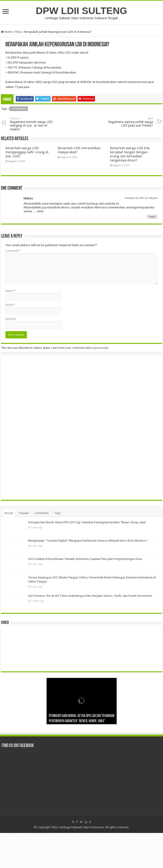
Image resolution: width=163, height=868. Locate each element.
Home (6, 32)
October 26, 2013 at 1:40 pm (141, 198)
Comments (42, 548)
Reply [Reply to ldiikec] (152, 217)
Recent (9, 548)
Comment (13, 251)
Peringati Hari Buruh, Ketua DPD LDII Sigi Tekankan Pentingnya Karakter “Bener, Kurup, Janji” (87, 557)
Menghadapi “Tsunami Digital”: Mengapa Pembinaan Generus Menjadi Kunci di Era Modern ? (88, 576)
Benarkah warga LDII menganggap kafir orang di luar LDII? (27, 152)
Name (10, 291)
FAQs (18, 32)
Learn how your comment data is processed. (80, 348)
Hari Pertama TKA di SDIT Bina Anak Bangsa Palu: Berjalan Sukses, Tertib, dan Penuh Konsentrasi (90, 631)
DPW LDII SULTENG (81, 11)
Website (11, 319)
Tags (57, 548)
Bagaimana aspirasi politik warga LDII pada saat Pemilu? (130, 122)
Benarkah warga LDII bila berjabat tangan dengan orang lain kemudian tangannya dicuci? (130, 154)
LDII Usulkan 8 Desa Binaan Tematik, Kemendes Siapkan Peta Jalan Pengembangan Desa (85, 594)
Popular (24, 548)
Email (10, 305)
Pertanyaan (19, 109)
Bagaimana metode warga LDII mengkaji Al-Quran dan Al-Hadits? (33, 124)
